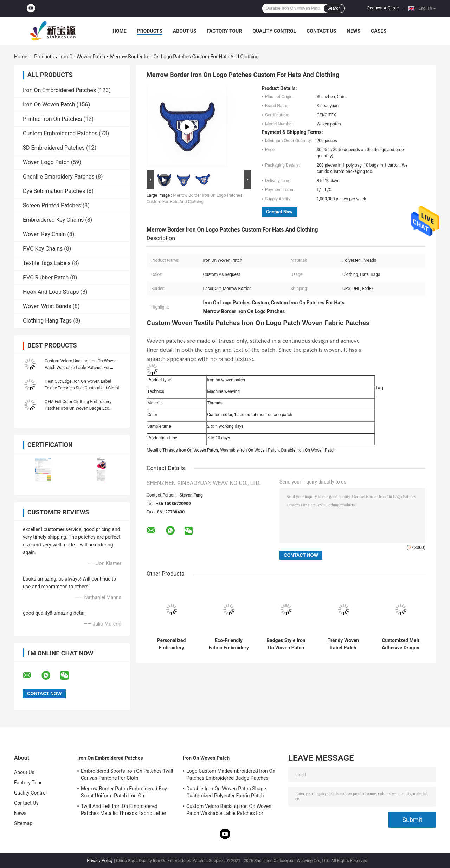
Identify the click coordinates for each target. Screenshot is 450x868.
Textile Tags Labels (47, 263)
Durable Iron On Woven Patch (308, 450)
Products (150, 31)
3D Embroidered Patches (54, 148)
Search (334, 8)
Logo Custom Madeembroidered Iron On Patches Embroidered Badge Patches (231, 775)
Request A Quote (383, 8)
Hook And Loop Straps (51, 292)
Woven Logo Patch (46, 162)
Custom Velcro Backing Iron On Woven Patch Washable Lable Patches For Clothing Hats (81, 368)
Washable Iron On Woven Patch (249, 450)
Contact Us (321, 31)
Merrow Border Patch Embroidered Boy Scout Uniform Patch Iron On (124, 792)
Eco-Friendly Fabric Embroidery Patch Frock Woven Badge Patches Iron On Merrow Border (229, 644)
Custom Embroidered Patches (60, 133)
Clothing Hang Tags (47, 321)
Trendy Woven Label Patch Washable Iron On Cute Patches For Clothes (343, 644)
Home (120, 31)
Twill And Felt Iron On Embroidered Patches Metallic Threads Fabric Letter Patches (124, 811)
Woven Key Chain (44, 234)
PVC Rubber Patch (46, 277)
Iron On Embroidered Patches (59, 90)
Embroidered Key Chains (53, 220)
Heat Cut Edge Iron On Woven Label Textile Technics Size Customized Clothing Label (84, 388)
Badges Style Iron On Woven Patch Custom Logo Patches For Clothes (286, 644)
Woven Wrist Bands (47, 306)
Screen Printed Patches (52, 205)
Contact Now (279, 212)
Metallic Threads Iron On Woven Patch (182, 450)
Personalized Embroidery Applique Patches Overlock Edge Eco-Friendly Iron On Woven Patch (171, 644)
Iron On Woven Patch (82, 57)
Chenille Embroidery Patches (59, 177)
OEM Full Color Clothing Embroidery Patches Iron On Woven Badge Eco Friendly (78, 408)
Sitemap (23, 823)
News (353, 31)
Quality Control (274, 31)
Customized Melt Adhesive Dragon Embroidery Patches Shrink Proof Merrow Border (401, 644)
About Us (185, 31)
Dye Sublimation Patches (54, 191)
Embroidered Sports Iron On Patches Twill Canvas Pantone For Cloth (127, 775)
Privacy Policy (100, 861)
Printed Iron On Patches (52, 119)
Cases (379, 31)
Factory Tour (225, 31)
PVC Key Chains (43, 249)
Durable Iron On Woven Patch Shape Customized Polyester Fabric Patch (226, 792)
